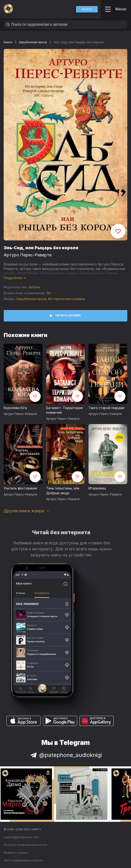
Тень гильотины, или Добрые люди (63, 491)
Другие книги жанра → (27, 511)
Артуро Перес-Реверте (28, 255)
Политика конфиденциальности (25, 845)
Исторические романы (67, 299)
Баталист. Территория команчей (64, 410)
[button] (87, 9)
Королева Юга (15, 408)
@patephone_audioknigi (66, 755)
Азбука (34, 287)
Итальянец (97, 488)
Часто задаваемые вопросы (23, 860)
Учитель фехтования (20, 488)
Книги (8, 42)
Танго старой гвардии (106, 408)
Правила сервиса (16, 853)
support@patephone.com (21, 837)
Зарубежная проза (33, 42)
